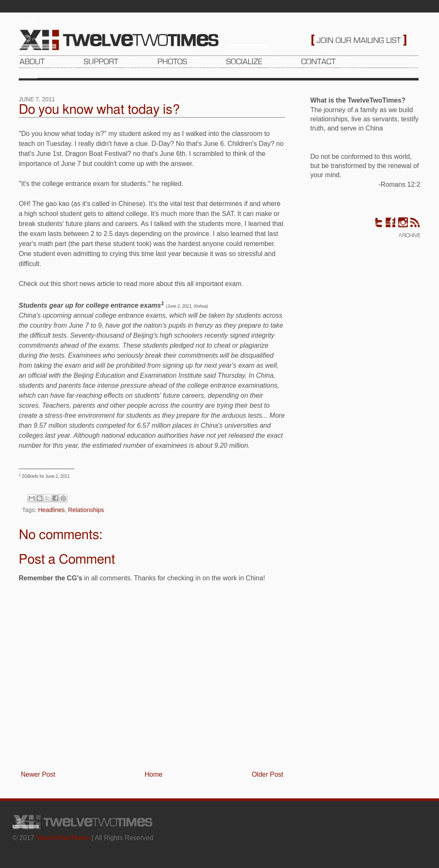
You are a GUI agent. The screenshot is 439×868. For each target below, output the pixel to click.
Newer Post (38, 774)
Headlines (51, 510)
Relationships (86, 510)
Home (153, 774)
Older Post (267, 774)
